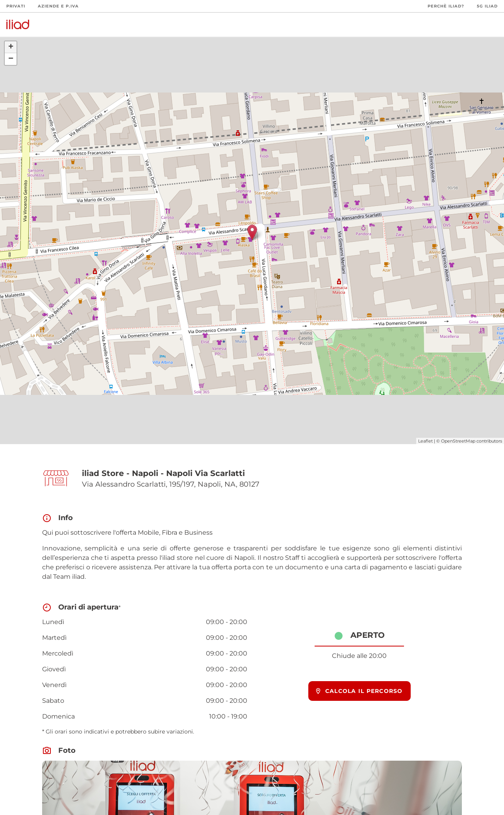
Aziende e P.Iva (58, 6)
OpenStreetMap (458, 441)
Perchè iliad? (446, 6)
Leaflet (425, 441)
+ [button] (11, 47)
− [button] (11, 59)
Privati (16, 6)
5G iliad (487, 6)
